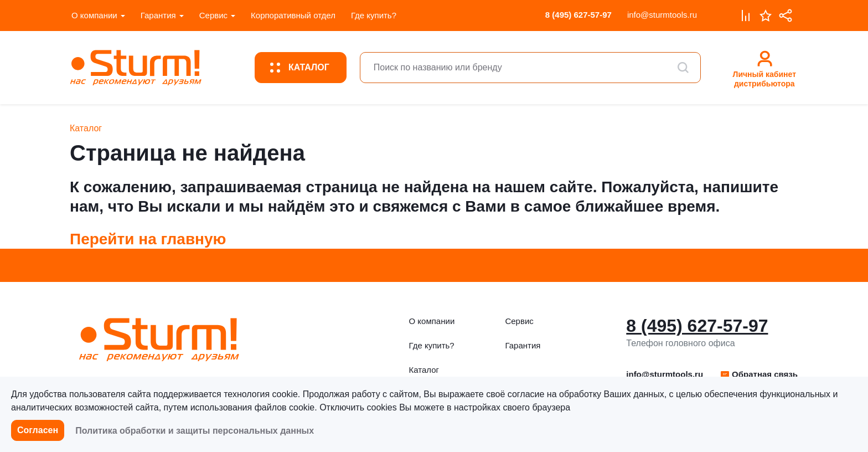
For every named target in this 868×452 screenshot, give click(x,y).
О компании (94, 15)
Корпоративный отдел (293, 15)
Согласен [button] (38, 430)
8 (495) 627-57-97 (578, 15)
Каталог (424, 370)
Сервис (213, 15)
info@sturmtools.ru (662, 15)
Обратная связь (759, 374)
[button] (759, 374)
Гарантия (158, 15)
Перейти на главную (148, 239)
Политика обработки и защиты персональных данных (195, 431)
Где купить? (374, 15)
